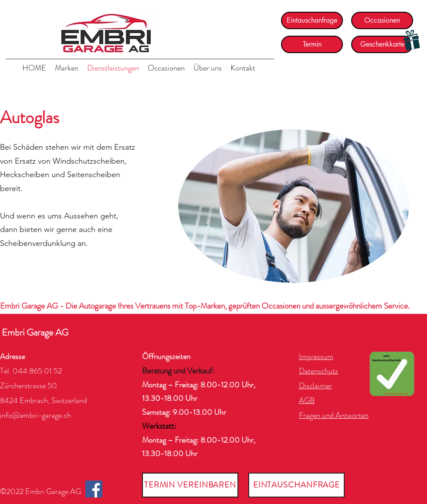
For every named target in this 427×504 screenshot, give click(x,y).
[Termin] (312, 44)
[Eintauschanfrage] (312, 20)
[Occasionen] (382, 20)
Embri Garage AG (35, 332)
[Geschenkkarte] (382, 44)
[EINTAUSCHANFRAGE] (297, 485)
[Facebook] (94, 489)
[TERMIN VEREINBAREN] (190, 485)
